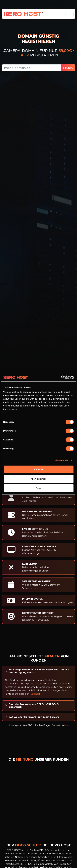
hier (67, 725)
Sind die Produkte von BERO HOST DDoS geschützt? (34, 706)
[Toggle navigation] (70, 14)
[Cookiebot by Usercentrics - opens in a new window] (61, 377)
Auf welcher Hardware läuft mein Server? (34, 717)
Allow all (38, 469)
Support (35, 694)
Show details (62, 460)
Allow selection (38, 479)
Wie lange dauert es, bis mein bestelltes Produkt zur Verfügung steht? (39, 671)
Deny (38, 488)
